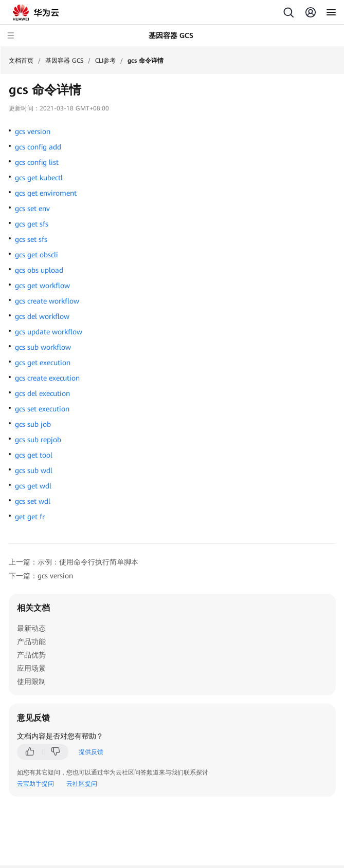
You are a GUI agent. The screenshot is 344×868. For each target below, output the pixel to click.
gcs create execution (47, 378)
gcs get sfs (32, 224)
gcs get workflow (42, 286)
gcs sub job (33, 424)
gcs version (33, 131)
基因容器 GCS (64, 61)
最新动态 (31, 628)
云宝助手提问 (35, 784)
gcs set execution (42, 409)
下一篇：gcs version (41, 576)
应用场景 (31, 668)
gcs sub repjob (38, 440)
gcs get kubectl (39, 178)
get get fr (30, 517)
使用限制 (31, 682)
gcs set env (32, 209)
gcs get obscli (37, 255)
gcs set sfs (31, 239)
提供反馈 (91, 752)
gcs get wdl (33, 486)
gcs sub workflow (43, 347)
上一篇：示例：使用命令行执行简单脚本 (74, 562)
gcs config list (37, 162)
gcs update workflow (49, 332)
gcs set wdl (33, 501)
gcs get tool (34, 455)
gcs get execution (43, 363)
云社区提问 (82, 784)
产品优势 (31, 655)
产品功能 (31, 641)
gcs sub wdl (34, 470)
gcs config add (38, 147)
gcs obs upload (39, 270)
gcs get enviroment (46, 193)
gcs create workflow (47, 301)
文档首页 (21, 61)
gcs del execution (42, 393)
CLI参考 (105, 61)
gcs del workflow (42, 316)
